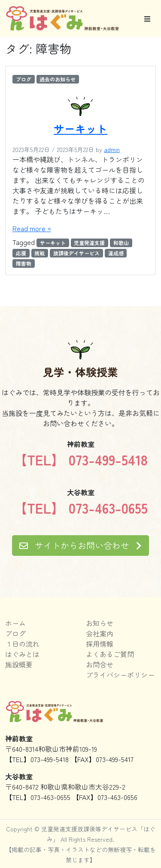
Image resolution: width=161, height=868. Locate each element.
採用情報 (100, 644)
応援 (21, 253)
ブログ (24, 79)
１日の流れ (22, 644)
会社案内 (100, 633)
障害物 (24, 263)
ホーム (15, 623)
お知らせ (100, 623)
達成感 (116, 253)
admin (112, 149)
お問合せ (100, 664)
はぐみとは (22, 654)
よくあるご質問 (110, 654)
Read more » (32, 228)
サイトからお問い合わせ (80, 545)
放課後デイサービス (76, 253)
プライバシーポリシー (120, 675)
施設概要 (19, 664)
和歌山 (121, 243)
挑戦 (39, 253)
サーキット (80, 128)
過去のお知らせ (58, 79)
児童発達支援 (89, 243)
